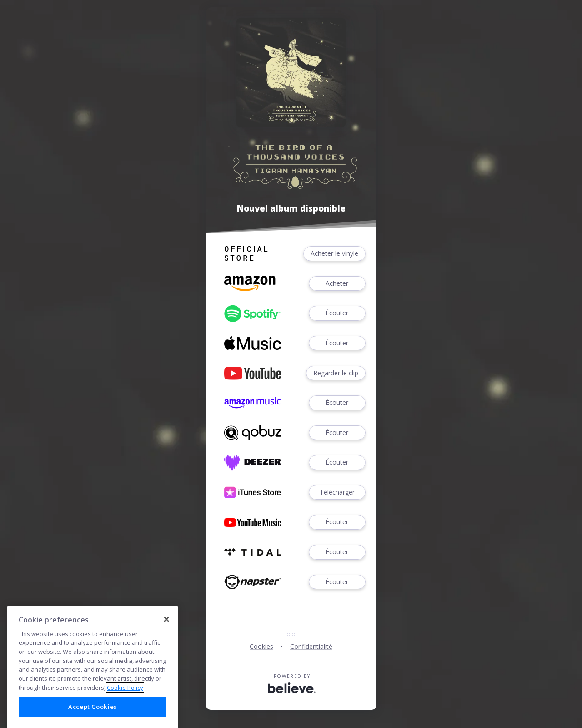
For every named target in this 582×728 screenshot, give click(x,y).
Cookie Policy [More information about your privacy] (125, 698)
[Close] (166, 629)
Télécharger (337, 493)
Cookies (261, 646)
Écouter (337, 313)
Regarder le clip (336, 373)
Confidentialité (311, 646)
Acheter (337, 284)
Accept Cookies (93, 717)
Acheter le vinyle (334, 254)
